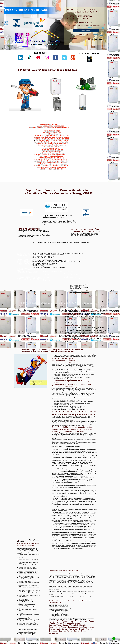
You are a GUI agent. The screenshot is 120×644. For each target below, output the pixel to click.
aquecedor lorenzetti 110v (75, 111)
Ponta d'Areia (94, 169)
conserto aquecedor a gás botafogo (86, 263)
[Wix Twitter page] (64, 58)
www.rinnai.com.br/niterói (23, 200)
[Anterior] (6, 25)
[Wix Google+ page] (73, 58)
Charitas (89, 167)
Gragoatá (96, 167)
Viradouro (94, 171)
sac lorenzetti (72, 91)
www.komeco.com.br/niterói (72, 203)
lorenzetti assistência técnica (76, 87)
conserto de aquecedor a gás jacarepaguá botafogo (90, 261)
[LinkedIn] (21, 58)
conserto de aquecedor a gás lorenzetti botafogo (89, 264)
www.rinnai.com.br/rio (22, 199)
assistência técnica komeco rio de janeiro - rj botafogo (90, 262)
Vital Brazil (101, 171)
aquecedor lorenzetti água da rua (77, 112)
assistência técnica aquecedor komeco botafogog (89, 265)
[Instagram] (47, 58)
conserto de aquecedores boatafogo (86, 260)
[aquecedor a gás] (55, 48)
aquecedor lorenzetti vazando (76, 85)
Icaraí (102, 167)
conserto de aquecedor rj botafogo (86, 257)
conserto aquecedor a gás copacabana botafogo (89, 259)
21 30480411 (85, 39)
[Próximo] (104, 25)
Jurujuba (91, 168)
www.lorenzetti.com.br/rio (47, 201)
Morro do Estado (99, 168)
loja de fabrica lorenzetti (75, 92)
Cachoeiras (93, 166)
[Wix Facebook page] (56, 58)
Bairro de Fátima (97, 165)
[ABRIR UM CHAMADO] (86, 31)
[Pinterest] (38, 58)
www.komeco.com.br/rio (71, 202)
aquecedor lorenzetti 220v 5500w (77, 115)
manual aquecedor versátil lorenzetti (77, 114)
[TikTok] (29, 58)
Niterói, (89, 166)
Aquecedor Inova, (32, 607)
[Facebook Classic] (94, 643)
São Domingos (93, 170)
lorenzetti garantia (73, 94)
